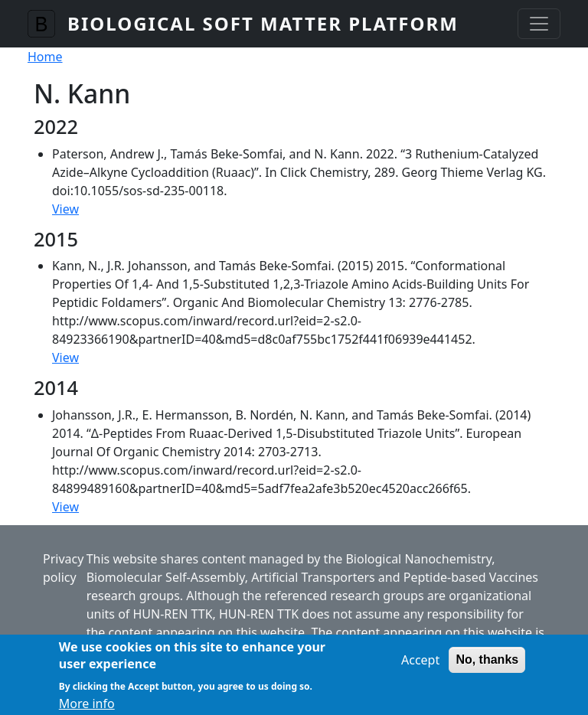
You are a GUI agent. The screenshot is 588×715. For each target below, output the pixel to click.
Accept (420, 665)
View (65, 209)
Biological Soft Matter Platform (263, 23)
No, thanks (487, 665)
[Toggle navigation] (539, 24)
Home (45, 57)
